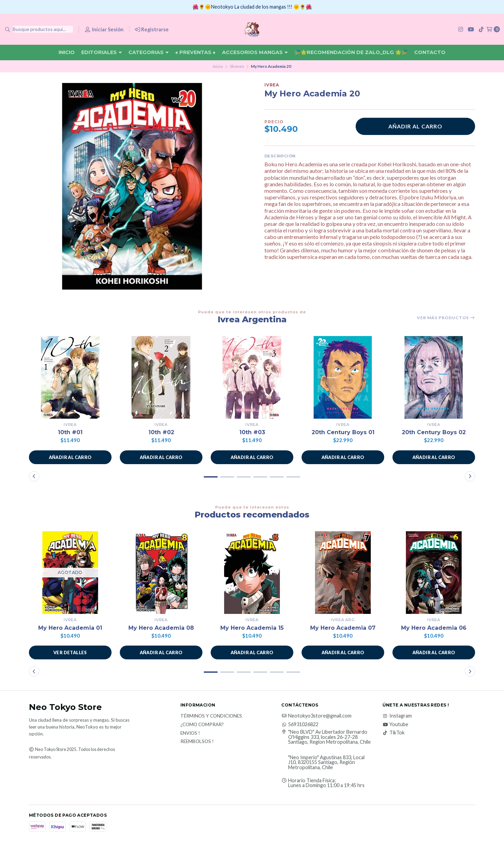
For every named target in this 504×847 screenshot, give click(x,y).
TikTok (393, 733)
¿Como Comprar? (202, 725)
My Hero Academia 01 (70, 628)
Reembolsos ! (197, 742)
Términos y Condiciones (211, 716)
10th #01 (70, 432)
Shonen (237, 66)
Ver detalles (70, 652)
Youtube (395, 724)
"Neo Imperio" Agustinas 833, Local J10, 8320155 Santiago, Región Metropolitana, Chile (326, 762)
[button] (70, 457)
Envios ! (190, 733)
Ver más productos (446, 318)
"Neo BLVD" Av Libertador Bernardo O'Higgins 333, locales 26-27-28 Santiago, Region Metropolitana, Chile (326, 737)
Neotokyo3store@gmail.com (316, 716)
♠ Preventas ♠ (195, 52)
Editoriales (102, 52)
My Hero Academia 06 (434, 628)
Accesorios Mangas (255, 52)
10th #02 (161, 432)
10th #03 (252, 432)
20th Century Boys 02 (434, 432)
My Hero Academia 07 (343, 628)
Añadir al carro (415, 126)
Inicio (67, 52)
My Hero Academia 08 (161, 628)
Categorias (149, 52)
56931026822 (300, 724)
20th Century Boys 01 (343, 432)
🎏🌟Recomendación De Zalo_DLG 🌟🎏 (351, 52)
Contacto (430, 52)
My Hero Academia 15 (252, 628)
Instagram (397, 716)
